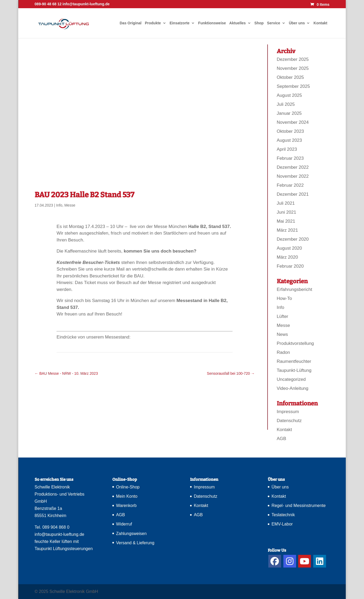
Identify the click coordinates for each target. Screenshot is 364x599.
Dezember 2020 (293, 239)
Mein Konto (127, 496)
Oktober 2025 (290, 77)
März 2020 (287, 257)
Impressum (288, 412)
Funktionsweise (212, 23)
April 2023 (287, 149)
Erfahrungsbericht (294, 289)
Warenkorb (126, 506)
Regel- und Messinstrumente (299, 506)
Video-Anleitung (293, 388)
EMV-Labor (282, 524)
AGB (282, 439)
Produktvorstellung (295, 343)
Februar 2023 (290, 158)
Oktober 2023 (290, 131)
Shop (259, 23)
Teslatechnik (283, 515)
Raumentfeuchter (294, 361)
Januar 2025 (289, 113)
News (282, 334)
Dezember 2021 (293, 194)
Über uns (297, 23)
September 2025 (293, 86)
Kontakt (320, 23)
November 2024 (293, 122)
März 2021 (287, 230)
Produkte (153, 23)
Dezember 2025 (293, 59)
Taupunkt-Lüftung (294, 370)
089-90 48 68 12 (48, 4)
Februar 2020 (290, 266)
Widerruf (124, 524)
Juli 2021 (286, 203)
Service (274, 23)
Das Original (131, 23)
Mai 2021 (286, 221)
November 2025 (293, 68)
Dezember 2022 (293, 167)
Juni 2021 (287, 212)
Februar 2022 (290, 185)
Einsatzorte (179, 23)
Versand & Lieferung (135, 543)
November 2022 (293, 176)
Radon (283, 352)
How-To (284, 298)
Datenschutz (289, 421)
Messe (70, 205)
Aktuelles (237, 23)
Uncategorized (291, 379)
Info (59, 205)
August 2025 (289, 95)
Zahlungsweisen (131, 534)
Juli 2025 (286, 104)
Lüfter (282, 316)
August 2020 (289, 248)
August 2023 (289, 140)
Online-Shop (128, 487)
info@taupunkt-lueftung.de (59, 534)
